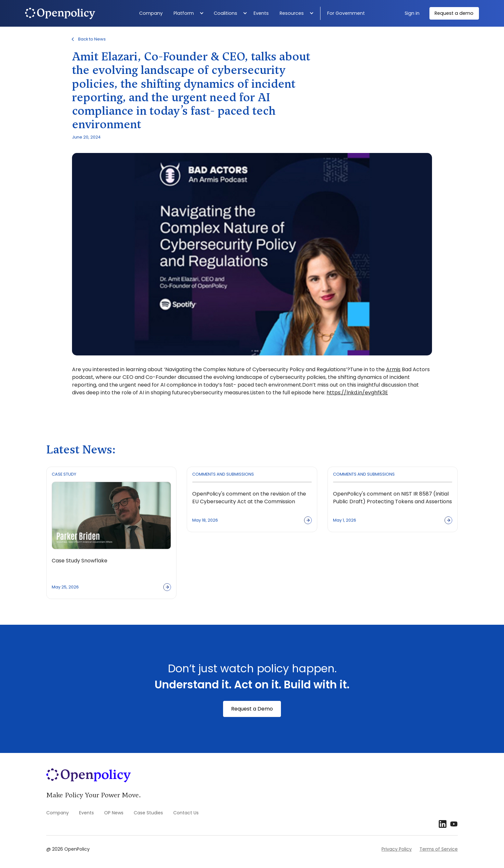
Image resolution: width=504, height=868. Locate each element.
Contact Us (186, 813)
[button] (190, 13)
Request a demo (454, 13)
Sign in (412, 13)
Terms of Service (439, 849)
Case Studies (148, 813)
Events (261, 13)
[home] (76, 13)
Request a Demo (252, 709)
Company (151, 13)
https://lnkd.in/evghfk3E (357, 393)
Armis (393, 369)
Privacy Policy (397, 849)
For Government (346, 13)
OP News (114, 813)
